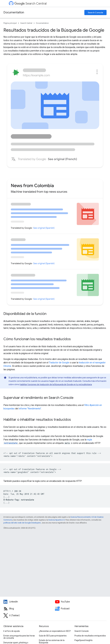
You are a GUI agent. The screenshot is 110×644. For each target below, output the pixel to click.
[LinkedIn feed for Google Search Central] (29, 602)
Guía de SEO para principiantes (53, 636)
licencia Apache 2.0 (57, 520)
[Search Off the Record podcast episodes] (81, 609)
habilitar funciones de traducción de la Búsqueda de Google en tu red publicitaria (56, 384)
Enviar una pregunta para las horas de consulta (19, 637)
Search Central (30, 4)
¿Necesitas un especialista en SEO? (55, 631)
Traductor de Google (59, 363)
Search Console (95, 13)
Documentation (14, 12)
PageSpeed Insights (84, 640)
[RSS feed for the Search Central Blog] (29, 609)
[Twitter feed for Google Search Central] (29, 616)
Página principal (10, 23)
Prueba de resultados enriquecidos (90, 636)
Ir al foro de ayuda (12, 631)
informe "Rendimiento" (30, 409)
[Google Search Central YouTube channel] (81, 602)
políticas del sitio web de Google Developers (22, 523)
